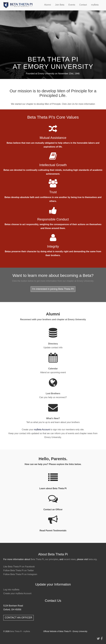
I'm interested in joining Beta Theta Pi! (53, 289)
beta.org (93, 559)
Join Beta (60, 5)
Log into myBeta (11, 590)
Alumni (48, 5)
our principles (52, 559)
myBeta (95, 5)
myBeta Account (42, 430)
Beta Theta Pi (37, 559)
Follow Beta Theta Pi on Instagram (20, 574)
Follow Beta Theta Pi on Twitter (19, 570)
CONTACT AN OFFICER (18, 618)
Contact (83, 5)
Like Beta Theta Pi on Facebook (19, 567)
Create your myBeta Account (17, 593)
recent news (70, 559)
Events (72, 5)
